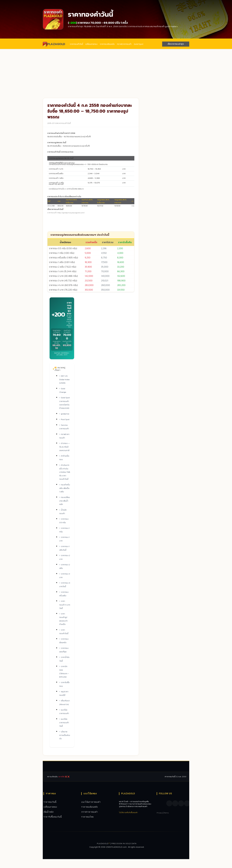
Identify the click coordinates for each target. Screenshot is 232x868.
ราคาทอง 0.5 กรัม (64, 521)
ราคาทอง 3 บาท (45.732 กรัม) (63, 280)
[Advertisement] (116, 71)
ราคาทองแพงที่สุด (64, 650)
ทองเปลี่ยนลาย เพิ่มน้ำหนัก (65, 501)
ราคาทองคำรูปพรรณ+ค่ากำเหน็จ (63, 619)
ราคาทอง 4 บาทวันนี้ (65, 585)
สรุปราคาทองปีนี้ (64, 693)
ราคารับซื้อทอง (64, 684)
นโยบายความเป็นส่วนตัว (65, 735)
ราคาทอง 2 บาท (65, 557)
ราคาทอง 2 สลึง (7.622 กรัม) (63, 267)
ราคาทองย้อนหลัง (107, 44)
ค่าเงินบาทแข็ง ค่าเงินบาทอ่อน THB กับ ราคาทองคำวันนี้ (65, 472)
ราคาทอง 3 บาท (65, 576)
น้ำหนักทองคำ (63, 512)
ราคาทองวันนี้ (50, 802)
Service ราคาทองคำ (64, 427)
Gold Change (63, 390)
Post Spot (65, 419)
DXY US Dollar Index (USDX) (65, 379)
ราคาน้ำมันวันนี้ (64, 659)
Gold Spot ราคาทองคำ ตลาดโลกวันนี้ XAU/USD (65, 403)
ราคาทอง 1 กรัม (64, 530)
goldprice (65, 414)
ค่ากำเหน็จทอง (64, 458)
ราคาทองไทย (87, 817)
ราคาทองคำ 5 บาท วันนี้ (65, 605)
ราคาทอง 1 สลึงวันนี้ (64, 548)
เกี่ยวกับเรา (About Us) (65, 702)
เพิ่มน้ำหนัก (49, 812)
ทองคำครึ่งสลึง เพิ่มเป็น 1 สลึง (65, 488)
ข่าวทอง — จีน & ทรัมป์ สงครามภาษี (65, 447)
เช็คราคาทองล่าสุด (176, 44)
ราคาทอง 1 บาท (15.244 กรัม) (63, 271)
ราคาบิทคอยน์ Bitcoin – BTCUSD (64, 672)
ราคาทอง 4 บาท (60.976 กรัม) (63, 285)
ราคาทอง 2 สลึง (65, 566)
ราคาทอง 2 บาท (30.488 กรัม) (63, 276)
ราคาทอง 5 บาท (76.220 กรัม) (63, 290)
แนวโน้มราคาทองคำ (64, 712)
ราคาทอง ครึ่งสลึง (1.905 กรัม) (63, 257)
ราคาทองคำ (52, 213)
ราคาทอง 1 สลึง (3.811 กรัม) (62, 262)
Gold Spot (139, 44)
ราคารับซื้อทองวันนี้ (53, 817)
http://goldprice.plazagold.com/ (71, 213)
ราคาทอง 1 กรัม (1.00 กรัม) (62, 253)
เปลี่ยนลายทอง (91, 44)
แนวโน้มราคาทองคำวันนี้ (64, 723)
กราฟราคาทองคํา (124, 44)
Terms (166, 813)
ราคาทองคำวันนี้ (76, 44)
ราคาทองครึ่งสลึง (64, 594)
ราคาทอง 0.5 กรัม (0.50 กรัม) (63, 248)
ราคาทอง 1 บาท (64, 539)
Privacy (160, 813)
